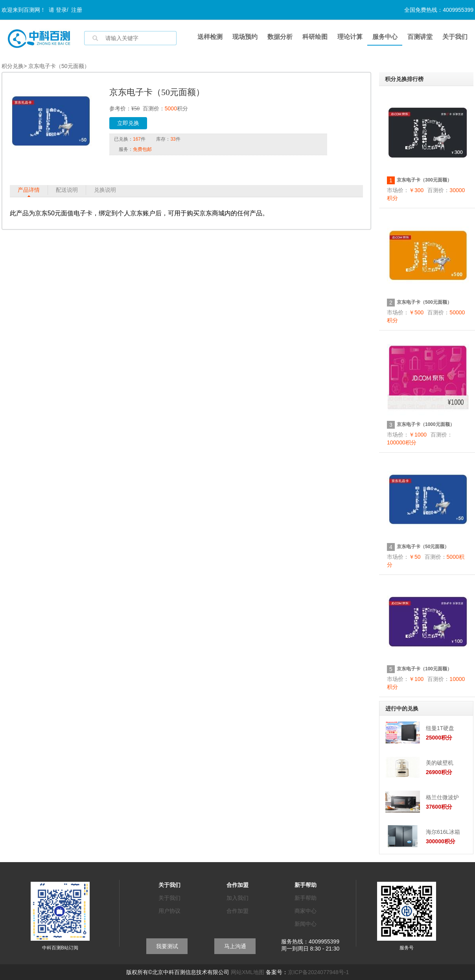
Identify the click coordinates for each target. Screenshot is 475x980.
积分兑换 (13, 66)
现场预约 (245, 37)
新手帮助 (306, 898)
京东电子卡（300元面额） (424, 180)
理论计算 (350, 37)
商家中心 (306, 911)
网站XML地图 (248, 972)
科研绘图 (315, 37)
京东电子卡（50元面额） (423, 547)
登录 (61, 10)
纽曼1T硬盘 (440, 728)
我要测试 (167, 946)
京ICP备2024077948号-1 (319, 972)
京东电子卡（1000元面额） (426, 424)
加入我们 (237, 898)
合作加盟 (237, 911)
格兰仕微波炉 (442, 797)
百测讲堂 (420, 37)
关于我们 (455, 37)
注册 (77, 10)
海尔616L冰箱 (443, 832)
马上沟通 (235, 946)
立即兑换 (128, 123)
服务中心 (385, 37)
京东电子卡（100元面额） (424, 669)
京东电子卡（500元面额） (424, 302)
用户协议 (169, 911)
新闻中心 (306, 924)
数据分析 (280, 37)
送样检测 (210, 37)
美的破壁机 (440, 763)
